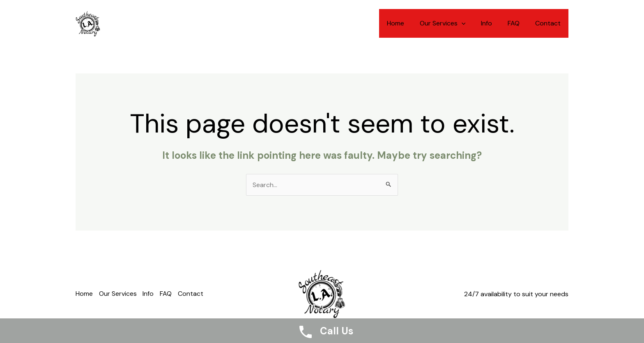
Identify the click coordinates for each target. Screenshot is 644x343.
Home (406, 23)
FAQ (517, 23)
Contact (549, 23)
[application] (470, 23)
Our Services (451, 23)
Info (493, 23)
